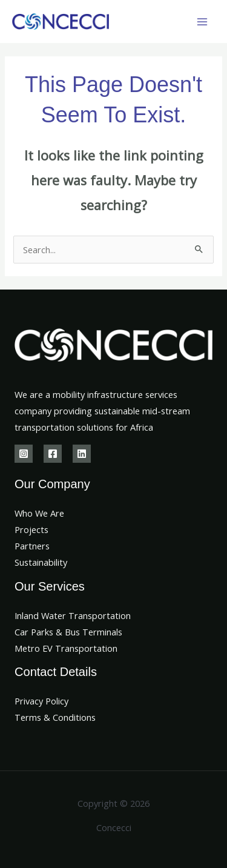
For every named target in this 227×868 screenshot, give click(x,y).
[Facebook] (53, 454)
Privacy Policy (41, 701)
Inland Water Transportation (73, 615)
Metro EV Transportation (66, 648)
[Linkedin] (82, 454)
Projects (31, 529)
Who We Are (39, 513)
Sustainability (41, 562)
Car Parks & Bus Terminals (68, 632)
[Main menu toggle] (202, 22)
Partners (32, 546)
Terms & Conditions (55, 717)
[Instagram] (24, 454)
